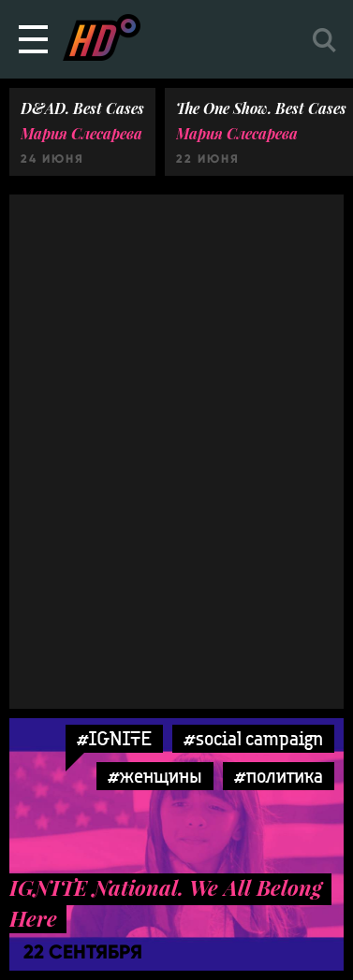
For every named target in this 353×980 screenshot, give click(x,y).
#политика (279, 776)
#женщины (155, 776)
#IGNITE (114, 738)
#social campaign (253, 738)
